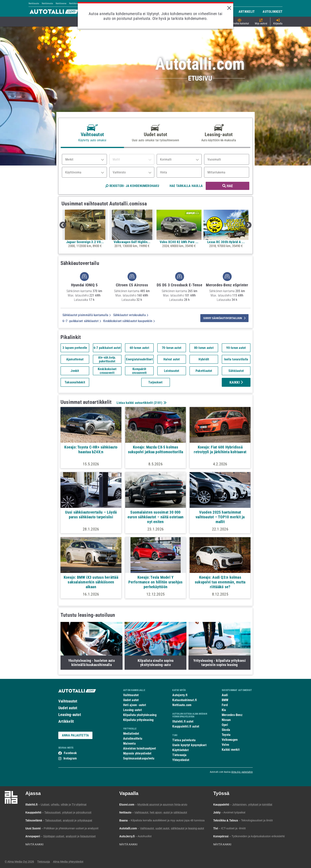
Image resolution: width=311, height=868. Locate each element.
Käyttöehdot (180, 750)
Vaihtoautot (68, 701)
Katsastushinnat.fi (185, 700)
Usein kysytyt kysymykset (189, 745)
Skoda (226, 730)
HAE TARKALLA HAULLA (186, 186)
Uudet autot (68, 708)
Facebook (70, 753)
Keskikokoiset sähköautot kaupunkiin (129, 321)
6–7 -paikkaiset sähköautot (82, 321)
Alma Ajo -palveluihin (242, 772)
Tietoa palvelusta (184, 740)
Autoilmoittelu (133, 739)
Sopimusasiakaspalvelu (139, 758)
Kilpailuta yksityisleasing (140, 715)
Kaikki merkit (231, 750)
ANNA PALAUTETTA (75, 735)
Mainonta (129, 743)
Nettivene (61, 3)
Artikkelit (66, 721)
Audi (225, 695)
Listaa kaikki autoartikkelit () (141, 403)
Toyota (226, 735)
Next (248, 225)
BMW (225, 700)
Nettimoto (47, 3)
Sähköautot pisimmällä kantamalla (87, 315)
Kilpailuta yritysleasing (138, 720)
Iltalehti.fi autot (183, 721)
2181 (158, 403)
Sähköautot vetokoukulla (131, 315)
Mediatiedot (131, 734)
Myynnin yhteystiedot (137, 753)
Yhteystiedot (181, 760)
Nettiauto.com (182, 705)
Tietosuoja (179, 755)
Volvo (225, 745)
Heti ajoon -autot (135, 705)
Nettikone (74, 3)
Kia (224, 710)
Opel (225, 725)
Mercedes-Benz (232, 715)
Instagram (70, 758)
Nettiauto (34, 3)
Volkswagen (230, 740)
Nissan (226, 720)
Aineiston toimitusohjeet (140, 748)
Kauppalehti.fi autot (186, 726)
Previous (63, 225)
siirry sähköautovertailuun (224, 318)
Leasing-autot (70, 715)
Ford (225, 705)
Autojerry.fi (180, 695)
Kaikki (236, 382)
